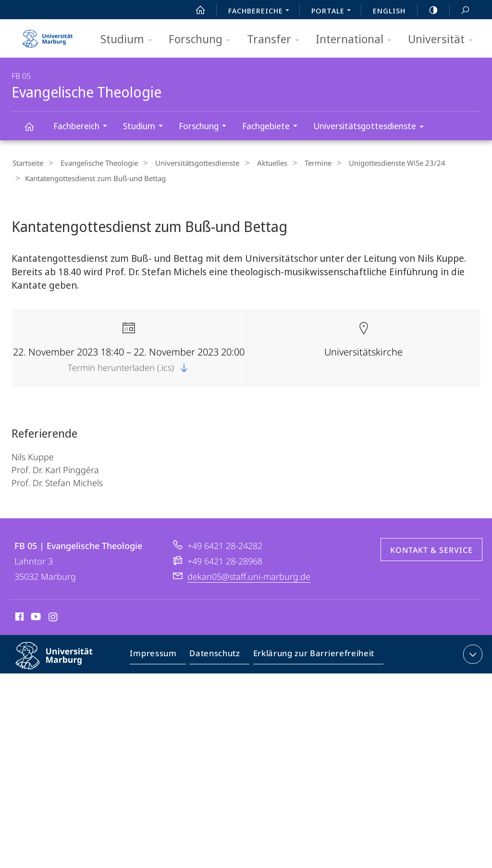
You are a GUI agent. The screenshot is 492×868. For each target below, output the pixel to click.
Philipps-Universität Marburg (62, 660)
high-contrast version (428, 10)
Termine (297, 163)
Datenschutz (216, 653)
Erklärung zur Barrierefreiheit (310, 653)
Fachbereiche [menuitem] (261, 12)
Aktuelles (256, 163)
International (357, 40)
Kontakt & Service (431, 547)
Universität (443, 40)
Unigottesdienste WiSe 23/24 (372, 163)
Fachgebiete (273, 127)
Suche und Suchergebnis (460, 10)
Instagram (54, 615)
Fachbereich (83, 127)
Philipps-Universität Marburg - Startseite (48, 36)
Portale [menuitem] (334, 12)
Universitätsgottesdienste (372, 128)
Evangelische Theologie (35, 131)
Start (195, 10)
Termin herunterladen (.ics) (129, 365)
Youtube (35, 615)
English (389, 11)
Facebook (18, 615)
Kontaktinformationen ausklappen (472, 651)
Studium (129, 40)
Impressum (158, 653)
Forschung (203, 40)
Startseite (27, 163)
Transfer (276, 40)
